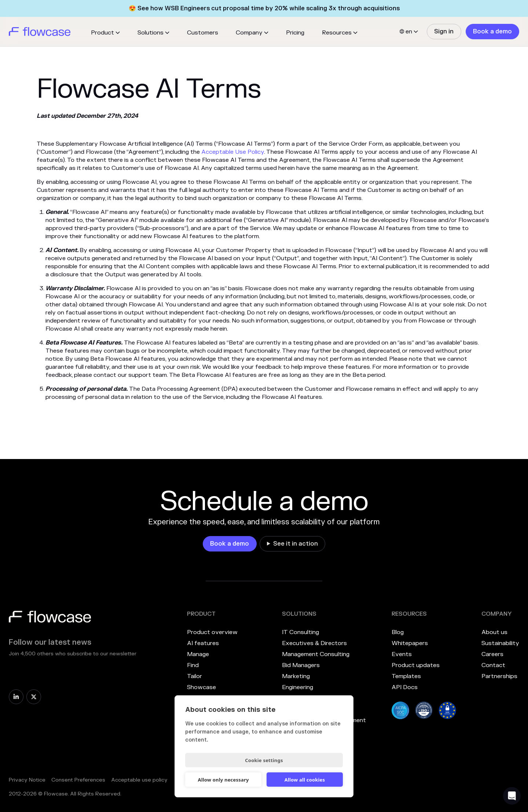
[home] (40, 32)
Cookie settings (264, 760)
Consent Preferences (78, 780)
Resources (337, 33)
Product (102, 33)
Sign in (444, 32)
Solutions (151, 33)
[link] (444, 32)
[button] (105, 33)
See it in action (296, 544)
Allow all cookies (305, 780)
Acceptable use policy (139, 780)
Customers (203, 33)
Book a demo (492, 32)
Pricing (295, 33)
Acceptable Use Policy (233, 152)
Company (249, 33)
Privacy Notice (27, 780)
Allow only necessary (223, 780)
